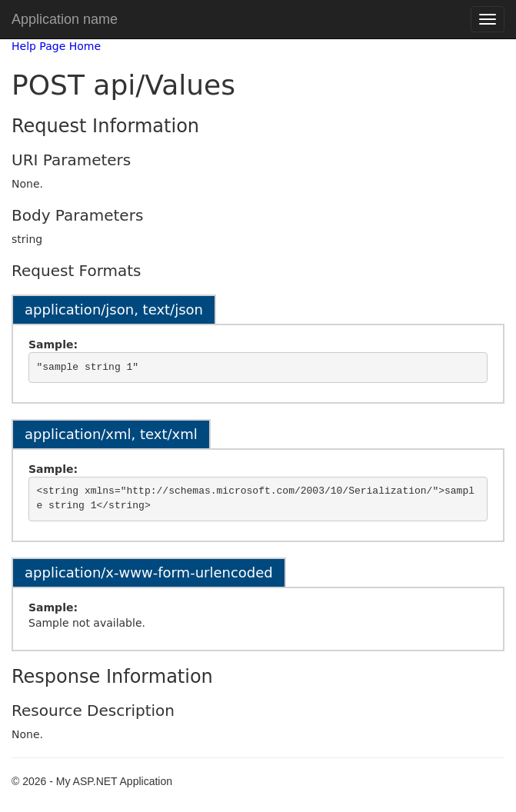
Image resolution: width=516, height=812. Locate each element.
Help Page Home (56, 46)
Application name (65, 19)
